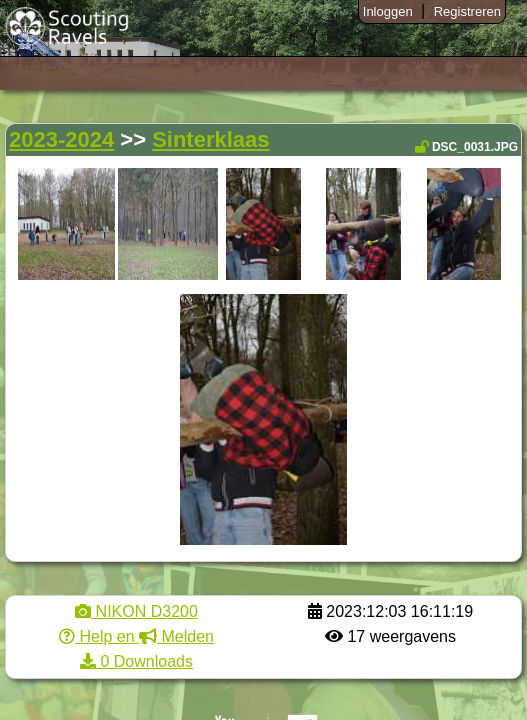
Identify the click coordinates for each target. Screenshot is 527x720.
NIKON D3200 (136, 611)
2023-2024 (61, 139)
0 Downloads (136, 661)
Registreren (467, 11)
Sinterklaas (210, 139)
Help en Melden (136, 636)
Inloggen (388, 11)
